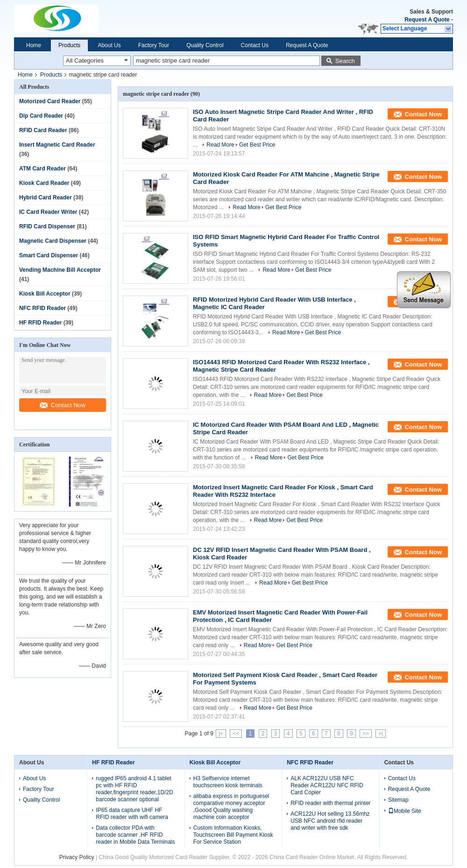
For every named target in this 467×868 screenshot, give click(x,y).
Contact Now (63, 405)
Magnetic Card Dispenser (53, 241)
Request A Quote (427, 20)
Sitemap (398, 800)
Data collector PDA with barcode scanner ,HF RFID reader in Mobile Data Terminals (135, 835)
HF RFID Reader (40, 323)
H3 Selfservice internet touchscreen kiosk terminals (228, 782)
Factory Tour (154, 45)
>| (381, 734)
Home (34, 45)
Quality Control (205, 45)
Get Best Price (257, 145)
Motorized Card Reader (50, 101)
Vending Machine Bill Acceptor (60, 270)
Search (345, 61)
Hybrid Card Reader (46, 198)
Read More (220, 145)
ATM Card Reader (42, 169)
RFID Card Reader (43, 130)
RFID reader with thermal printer (330, 803)
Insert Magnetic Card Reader (57, 145)
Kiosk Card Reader (44, 183)
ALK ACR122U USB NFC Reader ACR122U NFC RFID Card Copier (327, 785)
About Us (109, 45)
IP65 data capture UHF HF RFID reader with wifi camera (132, 814)
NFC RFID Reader (42, 308)
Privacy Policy (77, 857)
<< (236, 734)
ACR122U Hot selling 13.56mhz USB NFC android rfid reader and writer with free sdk (330, 821)
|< (221, 734)
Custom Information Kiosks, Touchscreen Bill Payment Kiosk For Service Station (233, 835)
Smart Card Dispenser (49, 255)
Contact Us (255, 45)
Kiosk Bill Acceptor (45, 294)
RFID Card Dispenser (47, 226)
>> (366, 734)
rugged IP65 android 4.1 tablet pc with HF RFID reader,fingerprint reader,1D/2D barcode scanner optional (134, 789)
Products (69, 45)
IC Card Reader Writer (48, 212)
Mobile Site (405, 811)
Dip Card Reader (41, 116)
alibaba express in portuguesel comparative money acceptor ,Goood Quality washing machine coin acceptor (231, 807)
